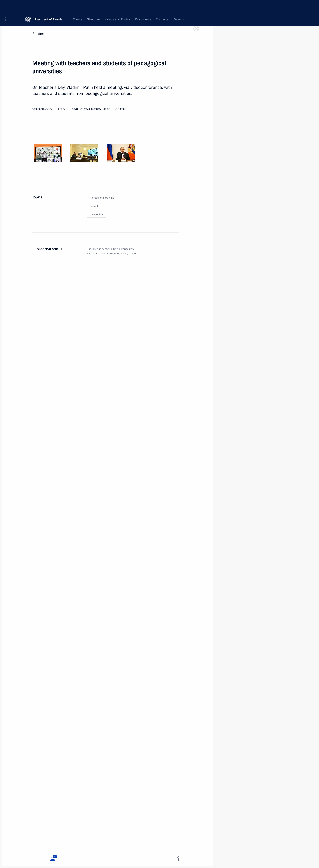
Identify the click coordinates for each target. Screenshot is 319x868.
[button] (7, 6)
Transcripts (127, 249)
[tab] (35, 859)
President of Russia (49, 6)
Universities (96, 215)
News (116, 249)
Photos (38, 34)
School (94, 206)
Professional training (102, 198)
